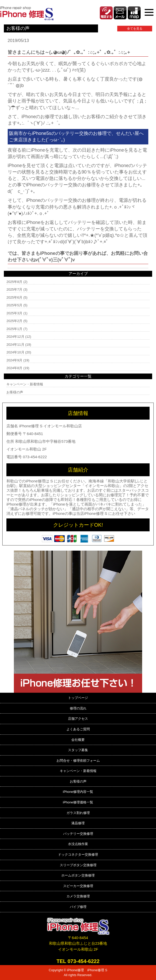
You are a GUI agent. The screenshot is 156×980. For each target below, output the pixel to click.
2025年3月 (14, 313)
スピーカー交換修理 (78, 886)
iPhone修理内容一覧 (78, 792)
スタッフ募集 (78, 750)
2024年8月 (14, 368)
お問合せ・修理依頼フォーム (78, 761)
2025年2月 (14, 321)
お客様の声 (15, 392)
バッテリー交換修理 (78, 834)
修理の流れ (78, 708)
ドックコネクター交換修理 (78, 855)
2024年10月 (15, 352)
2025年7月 (14, 289)
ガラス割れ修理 (78, 813)
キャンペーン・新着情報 (25, 384)
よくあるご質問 (78, 729)
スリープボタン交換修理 (78, 865)
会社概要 (78, 740)
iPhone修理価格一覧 (78, 802)
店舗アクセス (78, 719)
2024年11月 (15, 345)
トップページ (78, 698)
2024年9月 (14, 360)
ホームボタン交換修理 (78, 875)
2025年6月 (14, 297)
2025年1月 (14, 329)
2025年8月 (14, 282)
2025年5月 (14, 305)
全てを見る (135, 29)
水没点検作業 (78, 844)
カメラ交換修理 (78, 896)
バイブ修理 (78, 907)
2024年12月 (15, 337)
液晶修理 (78, 823)
